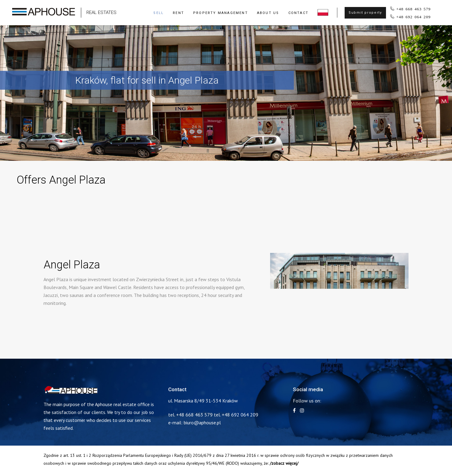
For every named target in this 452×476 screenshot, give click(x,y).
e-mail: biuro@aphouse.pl (195, 423)
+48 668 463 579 (414, 9)
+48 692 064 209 (414, 17)
